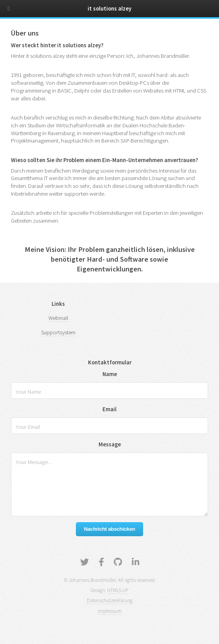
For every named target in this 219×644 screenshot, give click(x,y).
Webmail (58, 318)
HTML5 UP (118, 590)
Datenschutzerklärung (110, 600)
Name (110, 374)
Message (110, 444)
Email (109, 409)
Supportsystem (58, 332)
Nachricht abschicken (109, 529)
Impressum (110, 611)
